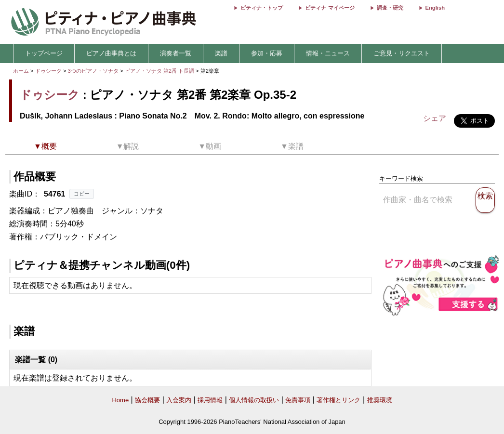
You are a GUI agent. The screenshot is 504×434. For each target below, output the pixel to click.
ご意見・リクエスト (402, 53)
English (435, 8)
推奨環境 (380, 400)
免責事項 (298, 400)
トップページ (44, 53)
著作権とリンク (338, 400)
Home (120, 400)
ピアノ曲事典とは (111, 53)
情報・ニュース (328, 53)
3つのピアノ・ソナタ (94, 71)
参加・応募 (267, 53)
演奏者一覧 (176, 53)
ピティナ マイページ (330, 8)
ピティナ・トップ (262, 8)
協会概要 (147, 400)
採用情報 (210, 400)
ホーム (21, 71)
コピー (82, 194)
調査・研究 (390, 8)
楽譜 (221, 53)
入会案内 (179, 400)
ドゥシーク (48, 71)
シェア (435, 118)
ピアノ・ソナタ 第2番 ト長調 (159, 71)
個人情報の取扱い (254, 400)
